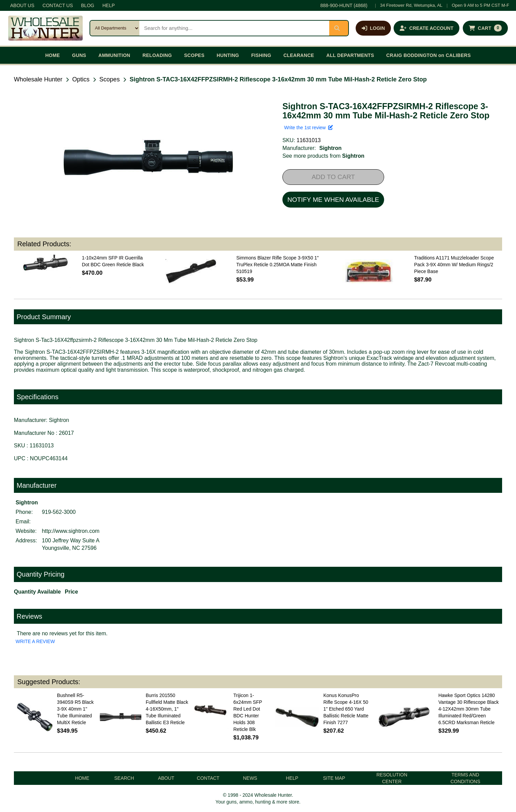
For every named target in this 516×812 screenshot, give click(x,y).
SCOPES (194, 55)
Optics (81, 79)
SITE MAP (334, 778)
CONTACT (208, 778)
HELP (109, 5)
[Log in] (373, 28)
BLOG (88, 5)
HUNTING (228, 55)
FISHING (261, 55)
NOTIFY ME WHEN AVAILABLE (333, 200)
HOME (52, 55)
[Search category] (115, 28)
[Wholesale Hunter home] (45, 28)
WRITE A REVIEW (35, 641)
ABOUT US (22, 5)
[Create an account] (426, 28)
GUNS (79, 55)
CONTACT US (58, 5)
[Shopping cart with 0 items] (485, 28)
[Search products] (234, 28)
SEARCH (124, 778)
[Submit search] (339, 28)
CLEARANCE (299, 55)
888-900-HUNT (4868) (344, 5)
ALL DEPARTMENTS (350, 55)
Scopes (110, 79)
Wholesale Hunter (38, 79)
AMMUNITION (114, 55)
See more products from (323, 156)
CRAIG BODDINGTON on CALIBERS (428, 55)
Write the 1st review (309, 128)
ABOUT (166, 778)
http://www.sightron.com (71, 531)
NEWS (250, 778)
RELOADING (157, 55)
